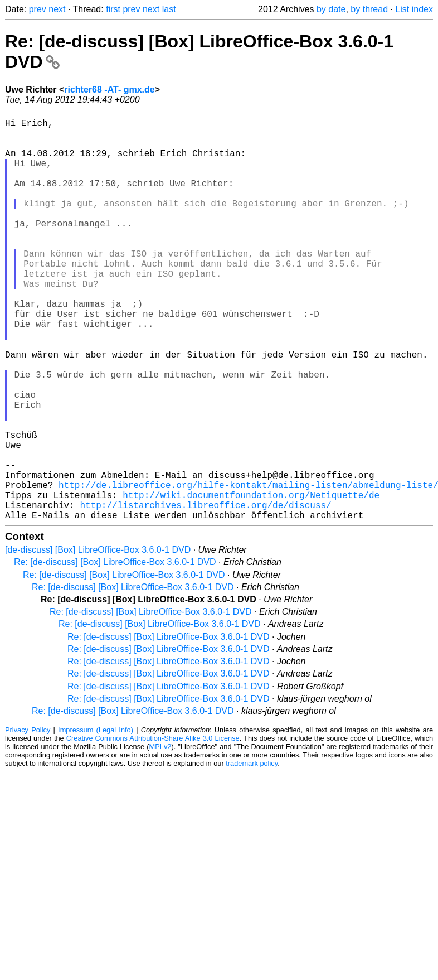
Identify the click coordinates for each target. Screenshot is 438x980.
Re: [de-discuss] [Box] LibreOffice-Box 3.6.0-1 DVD (115, 651)
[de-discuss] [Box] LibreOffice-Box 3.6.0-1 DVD (98, 638)
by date (331, 9)
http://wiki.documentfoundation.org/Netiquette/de (251, 579)
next (57, 9)
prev (38, 9)
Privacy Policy (28, 819)
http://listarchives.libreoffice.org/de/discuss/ (205, 591)
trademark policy (252, 852)
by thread (369, 9)
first (113, 9)
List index (414, 9)
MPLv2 (160, 835)
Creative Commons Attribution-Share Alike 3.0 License (153, 827)
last (169, 9)
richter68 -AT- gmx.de (109, 90)
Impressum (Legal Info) (96, 819)
